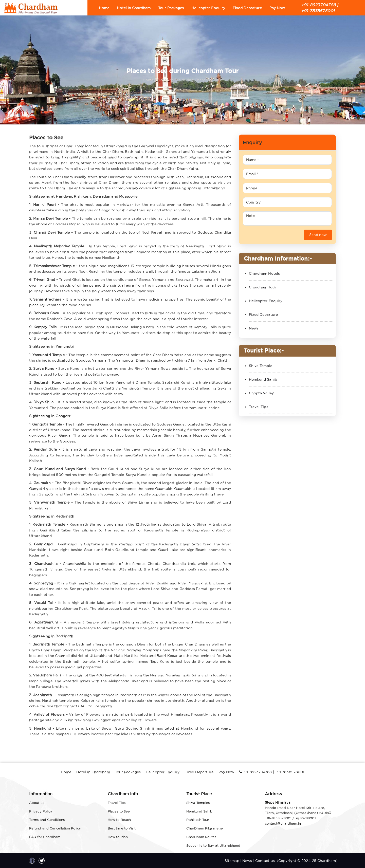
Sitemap (232, 861)
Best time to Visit (122, 828)
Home (104, 8)
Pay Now (277, 8)
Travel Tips (259, 407)
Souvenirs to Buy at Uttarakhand (213, 845)
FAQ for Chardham (45, 837)
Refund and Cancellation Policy (55, 828)
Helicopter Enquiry (208, 8)
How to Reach (119, 820)
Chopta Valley (261, 393)
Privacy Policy (41, 811)
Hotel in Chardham (134, 8)
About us (37, 803)
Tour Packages (171, 8)
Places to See (119, 811)
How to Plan (118, 837)
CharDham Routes (201, 837)
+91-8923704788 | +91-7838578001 (320, 8)
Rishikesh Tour (198, 820)
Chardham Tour (263, 287)
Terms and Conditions (47, 820)
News (254, 328)
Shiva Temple (261, 366)
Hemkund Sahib (263, 379)
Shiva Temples (198, 803)
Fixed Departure (247, 8)
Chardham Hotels (264, 273)
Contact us (265, 861)
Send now (318, 235)
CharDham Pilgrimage (205, 828)
